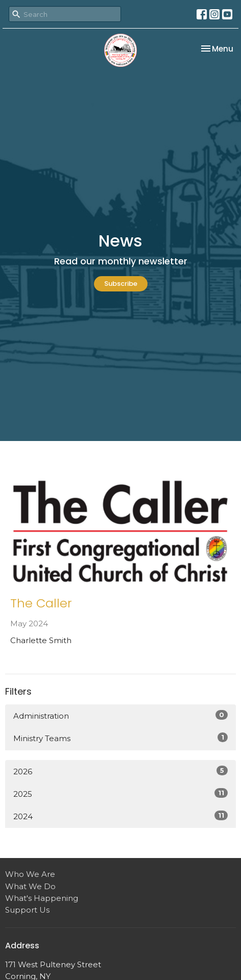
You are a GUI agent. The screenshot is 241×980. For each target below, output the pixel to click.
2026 (120, 771)
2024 (120, 816)
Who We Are (30, 874)
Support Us (27, 910)
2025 (120, 793)
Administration (120, 715)
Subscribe (121, 284)
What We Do (30, 886)
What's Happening (42, 898)
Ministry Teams (120, 738)
